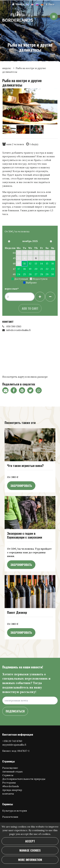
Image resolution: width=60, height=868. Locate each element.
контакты (8, 794)
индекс (7, 68)
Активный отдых (12, 771)
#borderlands (11, 786)
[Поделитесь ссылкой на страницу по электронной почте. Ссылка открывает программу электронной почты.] (6, 391)
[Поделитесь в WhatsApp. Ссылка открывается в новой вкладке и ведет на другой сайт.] (39, 391)
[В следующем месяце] (51, 241)
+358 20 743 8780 (12, 741)
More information (30, 860)
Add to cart (30, 308)
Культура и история (15, 811)
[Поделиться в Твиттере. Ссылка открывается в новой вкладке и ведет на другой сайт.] (31, 391)
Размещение (10, 768)
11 (24, 263)
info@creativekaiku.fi (18, 330)
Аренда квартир (12, 790)
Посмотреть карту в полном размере (25, 377)
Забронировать (21, 486)
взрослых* (12, 289)
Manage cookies (30, 850)
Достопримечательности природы (24, 779)
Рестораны (9, 783)
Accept (30, 841)
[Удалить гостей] (50, 297)
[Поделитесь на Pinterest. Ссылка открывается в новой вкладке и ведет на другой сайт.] (23, 391)
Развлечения (10, 817)
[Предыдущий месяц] (9, 241)
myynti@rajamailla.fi (14, 745)
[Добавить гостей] (40, 297)
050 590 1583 (14, 326)
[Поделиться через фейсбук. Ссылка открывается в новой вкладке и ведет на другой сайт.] (15, 391)
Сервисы (8, 775)
